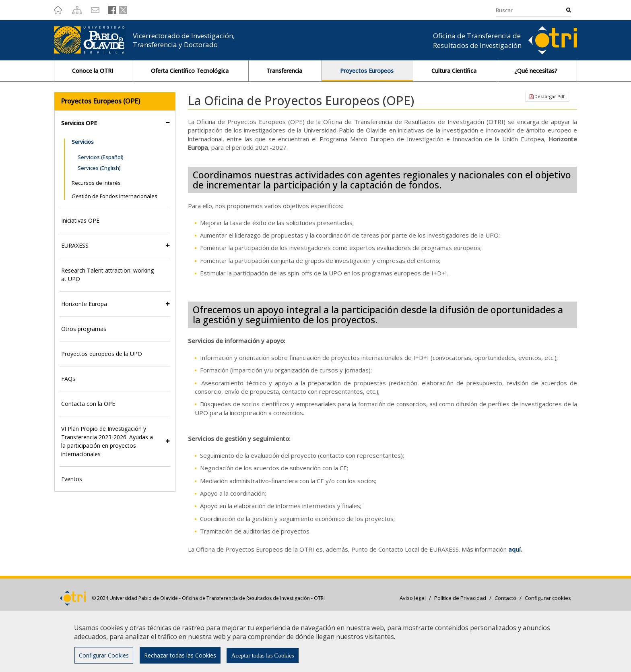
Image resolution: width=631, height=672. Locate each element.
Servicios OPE (79, 123)
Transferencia (285, 71)
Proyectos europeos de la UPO (102, 354)
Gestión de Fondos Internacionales (114, 196)
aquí (514, 549)
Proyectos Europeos (368, 71)
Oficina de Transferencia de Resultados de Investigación (477, 40)
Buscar (569, 10)
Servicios (83, 142)
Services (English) (99, 168)
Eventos (72, 479)
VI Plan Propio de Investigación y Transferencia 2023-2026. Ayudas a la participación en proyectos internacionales (107, 441)
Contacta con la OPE (88, 404)
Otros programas (84, 329)
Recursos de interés (96, 183)
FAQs (68, 379)
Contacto (505, 598)
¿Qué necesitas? (537, 71)
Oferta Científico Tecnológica (191, 71)
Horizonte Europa (84, 304)
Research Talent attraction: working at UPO (107, 275)
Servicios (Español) (101, 157)
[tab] (115, 123)
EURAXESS (75, 245)
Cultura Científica (455, 71)
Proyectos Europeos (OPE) (100, 101)
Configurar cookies (548, 598)
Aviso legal (413, 598)
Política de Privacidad (460, 598)
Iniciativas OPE (80, 220)
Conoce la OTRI (93, 71)
